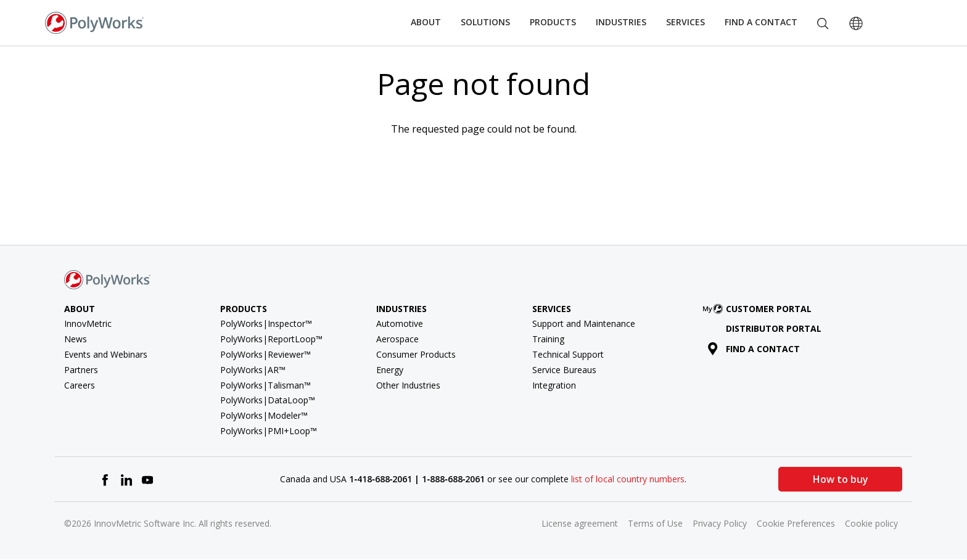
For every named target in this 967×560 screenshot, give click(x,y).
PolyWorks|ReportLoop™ (271, 339)
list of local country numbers (628, 479)
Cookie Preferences (796, 523)
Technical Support (568, 354)
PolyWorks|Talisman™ (265, 385)
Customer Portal (760, 309)
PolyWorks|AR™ (253, 370)
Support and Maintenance (584, 323)
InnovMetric (88, 323)
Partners (81, 370)
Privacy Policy (720, 523)
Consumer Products (416, 354)
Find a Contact (761, 22)
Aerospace (397, 339)
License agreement (580, 523)
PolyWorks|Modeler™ (264, 415)
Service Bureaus (564, 370)
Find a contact (754, 349)
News (76, 339)
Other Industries (408, 385)
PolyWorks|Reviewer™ (265, 354)
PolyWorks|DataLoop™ (268, 400)
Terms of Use (655, 523)
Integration (554, 385)
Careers (80, 385)
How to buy (840, 479)
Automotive (400, 323)
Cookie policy (871, 523)
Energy (390, 370)
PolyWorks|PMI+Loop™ (269, 431)
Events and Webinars (106, 354)
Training (548, 339)
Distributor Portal (774, 328)
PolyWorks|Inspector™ (266, 323)
